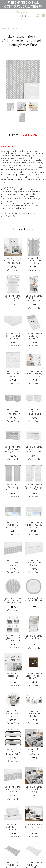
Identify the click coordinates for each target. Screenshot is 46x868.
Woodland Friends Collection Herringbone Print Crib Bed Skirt (13, 563)
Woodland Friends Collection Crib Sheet (13, 298)
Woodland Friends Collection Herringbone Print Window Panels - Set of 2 (13, 487)
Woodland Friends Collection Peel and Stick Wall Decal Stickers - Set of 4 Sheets (13, 676)
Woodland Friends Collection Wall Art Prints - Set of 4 (13, 638)
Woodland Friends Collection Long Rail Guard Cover (13, 751)
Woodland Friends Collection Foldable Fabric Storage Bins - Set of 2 (34, 412)
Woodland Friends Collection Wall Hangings (34, 714)
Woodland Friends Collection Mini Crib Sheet (13, 336)
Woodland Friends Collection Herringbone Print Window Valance (13, 525)
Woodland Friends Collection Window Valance (34, 525)
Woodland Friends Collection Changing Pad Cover (34, 336)
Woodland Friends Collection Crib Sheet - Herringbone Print (34, 261)
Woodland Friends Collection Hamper (34, 637)
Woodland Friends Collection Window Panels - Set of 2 (34, 487)
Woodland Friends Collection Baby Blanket (13, 374)
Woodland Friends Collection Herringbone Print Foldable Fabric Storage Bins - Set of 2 (13, 412)
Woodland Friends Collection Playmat (34, 599)
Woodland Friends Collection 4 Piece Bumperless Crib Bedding (13, 261)
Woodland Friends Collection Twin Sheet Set (13, 827)
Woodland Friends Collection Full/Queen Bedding (34, 752)
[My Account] (38, 15)
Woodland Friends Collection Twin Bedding (34, 789)
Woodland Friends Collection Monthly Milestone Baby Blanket (34, 374)
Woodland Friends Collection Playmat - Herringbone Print (13, 600)
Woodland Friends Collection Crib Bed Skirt (34, 562)
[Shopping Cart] (43, 15)
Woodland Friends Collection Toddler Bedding (34, 827)
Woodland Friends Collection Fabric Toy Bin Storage (34, 449)
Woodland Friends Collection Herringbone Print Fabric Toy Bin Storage (13, 449)
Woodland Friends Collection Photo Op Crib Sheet (34, 298)
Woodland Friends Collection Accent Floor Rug (34, 676)
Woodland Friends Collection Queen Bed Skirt (13, 789)
